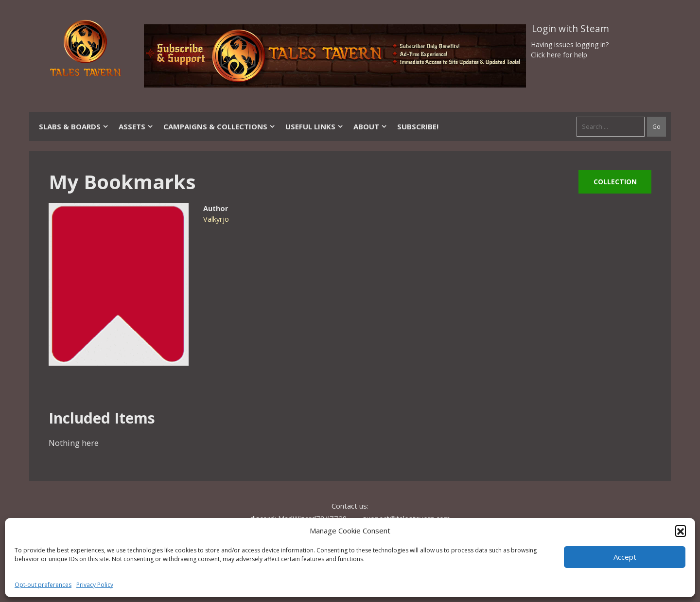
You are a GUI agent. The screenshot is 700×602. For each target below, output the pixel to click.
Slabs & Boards (74, 126)
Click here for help (559, 55)
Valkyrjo (216, 219)
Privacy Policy (95, 585)
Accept (625, 557)
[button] (681, 531)
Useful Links (315, 126)
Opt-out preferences (43, 585)
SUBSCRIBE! (418, 126)
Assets (136, 126)
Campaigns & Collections (219, 126)
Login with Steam (570, 29)
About (370, 126)
